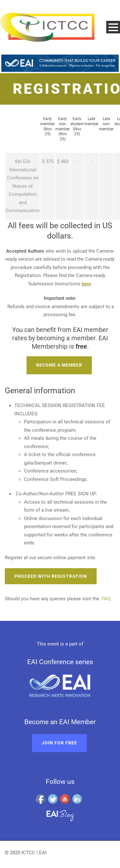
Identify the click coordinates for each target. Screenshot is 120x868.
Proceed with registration (51, 576)
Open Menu (113, 27)
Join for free (59, 743)
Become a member (59, 365)
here (86, 284)
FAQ (106, 599)
